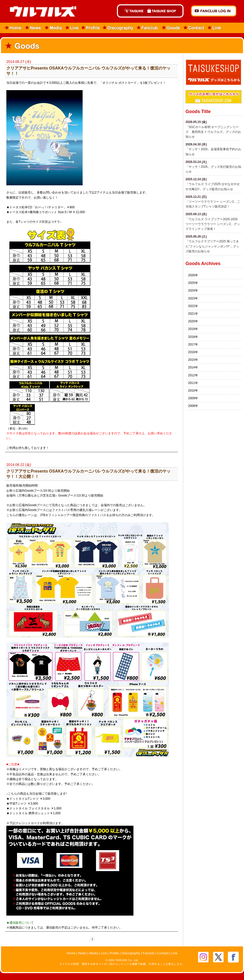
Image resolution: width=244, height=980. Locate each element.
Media (54, 28)
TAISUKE (131, 11)
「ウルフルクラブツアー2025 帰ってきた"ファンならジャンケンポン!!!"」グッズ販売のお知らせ (212, 246)
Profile (91, 28)
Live (72, 28)
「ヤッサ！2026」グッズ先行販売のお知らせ (213, 169)
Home (12, 28)
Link (215, 28)
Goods (171, 28)
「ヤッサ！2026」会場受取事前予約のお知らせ (213, 152)
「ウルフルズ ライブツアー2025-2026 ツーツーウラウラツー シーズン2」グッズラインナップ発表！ (213, 224)
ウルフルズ (40, 12)
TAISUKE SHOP (164, 11)
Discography (118, 28)
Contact (194, 28)
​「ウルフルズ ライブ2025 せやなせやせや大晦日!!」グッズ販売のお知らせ (213, 187)
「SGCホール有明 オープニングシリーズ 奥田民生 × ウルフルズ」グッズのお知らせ (213, 132)
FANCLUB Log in (214, 11)
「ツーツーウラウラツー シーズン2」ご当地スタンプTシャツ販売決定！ (213, 204)
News (33, 28)
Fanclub (148, 28)
